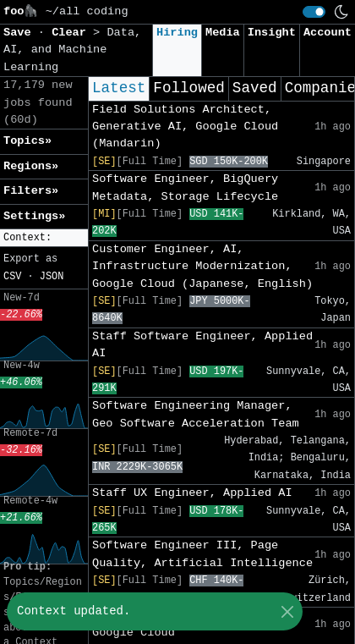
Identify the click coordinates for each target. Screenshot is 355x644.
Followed (188, 88)
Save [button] (21, 33)
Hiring (177, 33)
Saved (255, 88)
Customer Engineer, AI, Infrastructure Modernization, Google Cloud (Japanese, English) (202, 267)
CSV (12, 277)
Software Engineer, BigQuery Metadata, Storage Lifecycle (185, 187)
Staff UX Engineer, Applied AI (192, 493)
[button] (44, 238)
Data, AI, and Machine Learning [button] (72, 50)
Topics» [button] (27, 141)
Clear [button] (72, 33)
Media (223, 33)
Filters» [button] (31, 191)
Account (328, 33)
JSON (52, 277)
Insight (272, 33)
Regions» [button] (31, 166)
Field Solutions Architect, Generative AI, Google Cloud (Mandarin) (185, 127)
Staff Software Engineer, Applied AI (202, 345)
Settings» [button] (34, 216)
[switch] (314, 12)
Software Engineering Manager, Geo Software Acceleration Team (196, 414)
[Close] (287, 611)
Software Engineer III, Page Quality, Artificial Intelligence (202, 554)
